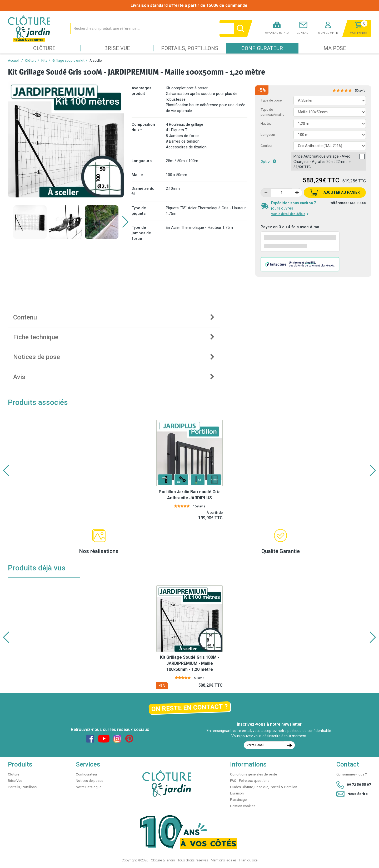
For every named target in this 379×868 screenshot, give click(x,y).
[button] (125, 222)
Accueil (14, 60)
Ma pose (335, 48)
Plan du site (248, 860)
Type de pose (271, 100)
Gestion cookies (243, 806)
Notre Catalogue (89, 787)
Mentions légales (224, 860)
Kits (44, 60)
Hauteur (267, 123)
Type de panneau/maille (272, 112)
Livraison (237, 793)
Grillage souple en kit (68, 60)
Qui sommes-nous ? (352, 774)
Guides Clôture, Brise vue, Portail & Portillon (264, 787)
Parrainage (238, 800)
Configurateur (262, 48)
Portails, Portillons (190, 48)
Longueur (268, 135)
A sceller (96, 60)
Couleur (266, 146)
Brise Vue (117, 48)
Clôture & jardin (163, 860)
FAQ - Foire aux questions (250, 781)
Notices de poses (89, 781)
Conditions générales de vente (253, 774)
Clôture (44, 48)
